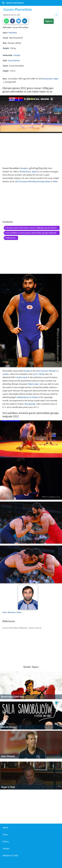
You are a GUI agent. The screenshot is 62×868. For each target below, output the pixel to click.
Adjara (35, 172)
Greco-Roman (14, 61)
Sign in (49, 21)
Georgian (24, 168)
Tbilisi (55, 182)
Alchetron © (10, 856)
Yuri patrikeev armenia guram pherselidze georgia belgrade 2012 (31, 233)
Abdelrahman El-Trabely (28, 397)
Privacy (6, 842)
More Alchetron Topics (12, 612)
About (5, 828)
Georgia (17, 55)
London (6, 374)
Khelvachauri (47, 79)
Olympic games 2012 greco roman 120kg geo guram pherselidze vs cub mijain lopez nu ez (31, 228)
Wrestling (13, 33)
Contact (6, 849)
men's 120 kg (39, 374)
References (11, 238)
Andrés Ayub (22, 377)
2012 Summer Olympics (46, 371)
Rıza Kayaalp (30, 404)
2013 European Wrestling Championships (33, 182)
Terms (5, 835)
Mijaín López (33, 384)
